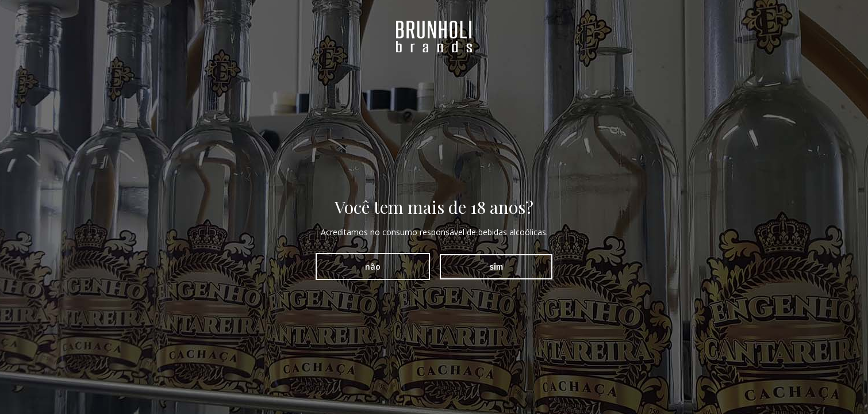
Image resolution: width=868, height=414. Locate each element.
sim (496, 267)
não (373, 267)
